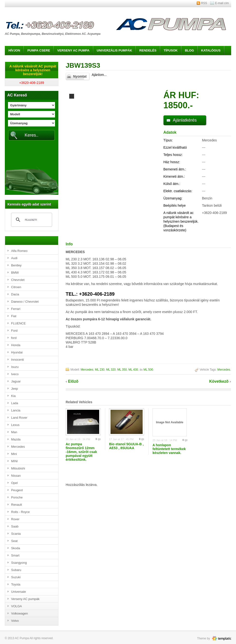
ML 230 (100, 370)
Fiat (14, 316)
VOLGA (17, 606)
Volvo (15, 621)
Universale (18, 592)
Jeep (14, 389)
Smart (15, 555)
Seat (14, 541)
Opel (14, 483)
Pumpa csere (39, 50)
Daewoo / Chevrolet (25, 302)
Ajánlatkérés (185, 120)
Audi (14, 258)
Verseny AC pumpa (73, 50)
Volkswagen (19, 613)
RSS (204, 3)
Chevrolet (18, 280)
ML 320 (111, 370)
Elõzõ (73, 381)
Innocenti (17, 360)
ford (14, 338)
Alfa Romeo (19, 251)
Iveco (15, 374)
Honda (16, 345)
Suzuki (16, 577)
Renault (17, 505)
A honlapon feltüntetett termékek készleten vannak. (169, 449)
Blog (189, 50)
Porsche (17, 497)
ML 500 (148, 370)
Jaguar (16, 381)
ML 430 (133, 370)
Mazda (16, 439)
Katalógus (211, 50)
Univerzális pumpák (115, 50)
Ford (14, 331)
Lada (15, 403)
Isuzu (15, 367)
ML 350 (122, 370)
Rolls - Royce (20, 512)
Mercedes (18, 447)
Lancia (16, 410)
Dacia (15, 294)
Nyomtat (80, 76)
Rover (15, 519)
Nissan (16, 476)
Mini (14, 454)
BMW (15, 273)
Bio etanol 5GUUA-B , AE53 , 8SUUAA (126, 446)
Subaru (16, 570)
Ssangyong (19, 563)
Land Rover (19, 418)
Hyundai (17, 352)
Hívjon (14, 50)
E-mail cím (222, 3)
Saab (15, 526)
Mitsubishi (18, 468)
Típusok (171, 50)
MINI (14, 461)
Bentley (16, 265)
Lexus (15, 425)
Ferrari (16, 309)
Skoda (16, 548)
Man (14, 432)
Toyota (16, 584)
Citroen (16, 287)
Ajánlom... (99, 75)
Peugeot (17, 490)
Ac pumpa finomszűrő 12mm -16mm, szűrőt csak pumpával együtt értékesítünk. (81, 452)
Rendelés (148, 50)
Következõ (219, 381)
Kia (13, 396)
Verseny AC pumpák (25, 599)
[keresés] (31, 220)
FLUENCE (18, 323)
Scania (16, 534)
